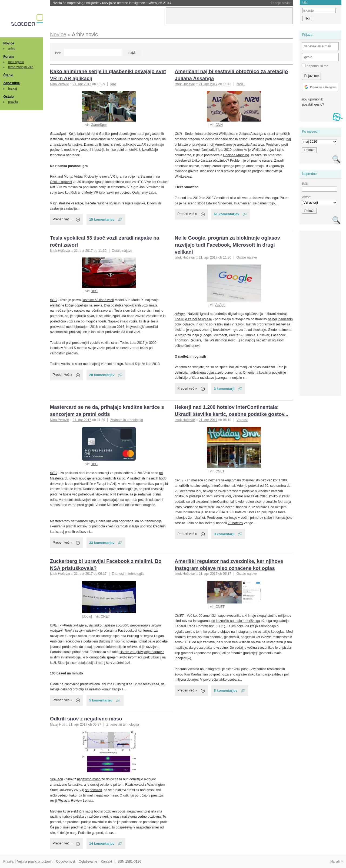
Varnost (242, 420)
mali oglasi (16, 62)
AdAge (220, 305)
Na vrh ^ (336, 862)
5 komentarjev (101, 700)
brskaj (13, 89)
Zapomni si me (315, 66)
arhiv (12, 48)
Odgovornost (66, 862)
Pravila (8, 862)
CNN (219, 125)
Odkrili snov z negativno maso (86, 719)
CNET (220, 471)
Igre (113, 84)
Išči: (58, 53)
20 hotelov (235, 523)
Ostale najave (122, 251)
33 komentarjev (102, 543)
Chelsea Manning (236, 155)
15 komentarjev (102, 219)
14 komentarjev (102, 843)
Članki (8, 75)
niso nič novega (125, 641)
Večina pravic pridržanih (35, 862)
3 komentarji (224, 389)
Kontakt (107, 862)
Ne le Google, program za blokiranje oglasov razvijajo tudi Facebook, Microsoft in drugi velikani (227, 245)
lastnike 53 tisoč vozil (98, 300)
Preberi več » (63, 219)
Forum (8, 57)
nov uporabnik (312, 99)
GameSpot (99, 125)
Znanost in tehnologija (127, 420)
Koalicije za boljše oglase (193, 319)
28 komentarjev (102, 375)
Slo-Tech (56, 779)
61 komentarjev (227, 214)
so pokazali (94, 790)
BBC (94, 291)
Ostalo (8, 97)
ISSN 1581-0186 (129, 862)
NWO (241, 84)
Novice (9, 43)
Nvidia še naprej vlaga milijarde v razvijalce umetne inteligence (112, 3)
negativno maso (89, 779)
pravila (13, 102)
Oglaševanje (88, 862)
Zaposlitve (11, 83)
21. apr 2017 (82, 84)
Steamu (146, 177)
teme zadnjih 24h (21, 67)
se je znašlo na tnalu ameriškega (236, 621)
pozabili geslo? (313, 105)
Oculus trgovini (61, 182)
